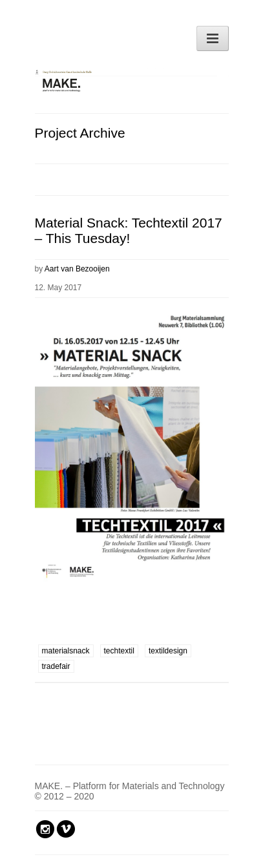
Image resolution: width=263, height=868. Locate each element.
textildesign (168, 651)
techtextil (119, 651)
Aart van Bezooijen (77, 269)
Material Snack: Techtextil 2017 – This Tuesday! (129, 230)
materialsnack (66, 651)
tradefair (56, 666)
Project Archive (80, 133)
